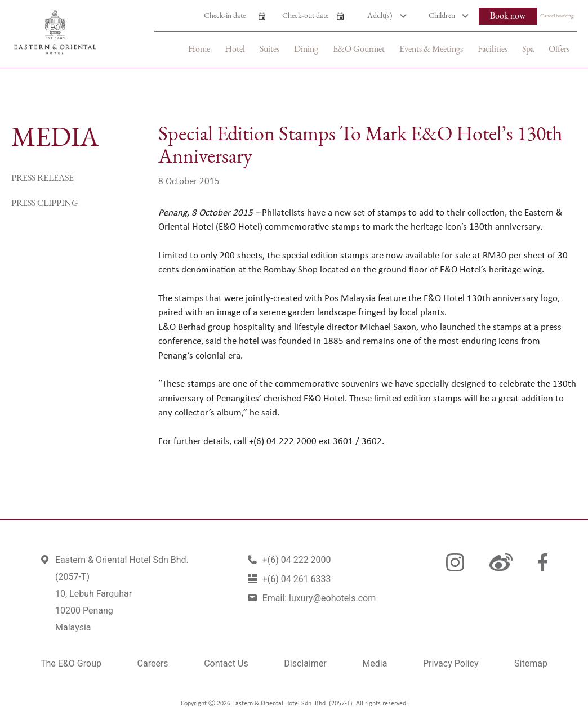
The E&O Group (71, 663)
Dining (306, 50)
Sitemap (531, 663)
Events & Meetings (431, 50)
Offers (559, 50)
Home (199, 50)
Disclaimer (305, 663)
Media (375, 663)
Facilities (493, 50)
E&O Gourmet (359, 50)
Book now (508, 16)
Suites (269, 50)
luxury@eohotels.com (332, 598)
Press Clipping (45, 204)
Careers (153, 663)
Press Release (43, 178)
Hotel (235, 50)
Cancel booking (557, 16)
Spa (528, 50)
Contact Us (226, 663)
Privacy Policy (451, 663)
